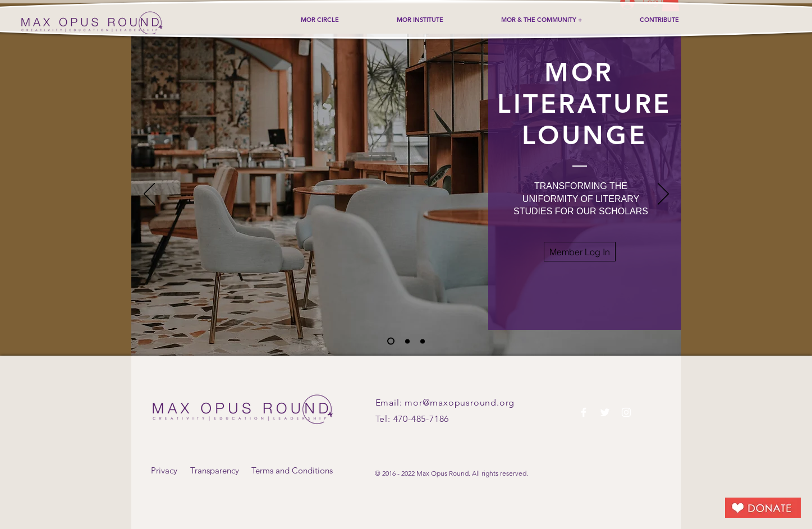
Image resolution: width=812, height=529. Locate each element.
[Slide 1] (391, 341)
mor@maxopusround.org (460, 403)
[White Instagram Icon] (626, 412)
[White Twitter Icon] (605, 412)
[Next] (663, 195)
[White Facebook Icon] (584, 412)
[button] (580, 252)
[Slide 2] (407, 341)
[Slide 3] (423, 341)
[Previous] (149, 195)
